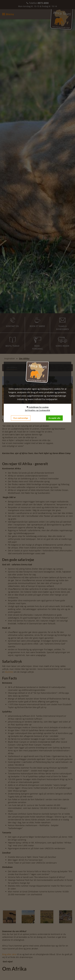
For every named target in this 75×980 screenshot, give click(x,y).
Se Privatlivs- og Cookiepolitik (37, 410)
